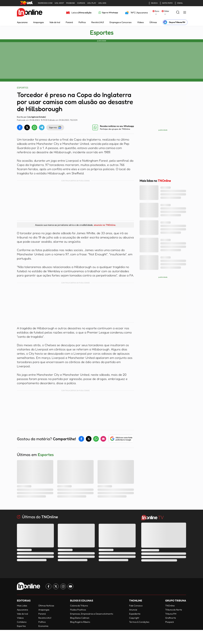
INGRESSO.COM (45, 3)
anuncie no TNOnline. (105, 225)
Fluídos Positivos (78, 610)
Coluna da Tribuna (79, 606)
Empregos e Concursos (121, 22)
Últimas (153, 22)
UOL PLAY (92, 3)
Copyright (134, 618)
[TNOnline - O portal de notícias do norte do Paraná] (30, 13)
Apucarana (22, 22)
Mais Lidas (22, 606)
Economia (43, 626)
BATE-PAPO (166, 3)
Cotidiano (22, 622)
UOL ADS (102, 3)
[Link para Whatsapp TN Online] (108, 13)
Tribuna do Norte (174, 610)
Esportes (102, 33)
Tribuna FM (171, 614)
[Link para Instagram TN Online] (63, 586)
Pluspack (170, 622)
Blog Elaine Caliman (80, 618)
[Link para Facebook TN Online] (48, 586)
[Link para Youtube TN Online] (70, 586)
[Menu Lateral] (185, 13)
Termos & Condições (139, 622)
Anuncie (133, 610)
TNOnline (170, 606)
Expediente (135, 614)
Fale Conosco (136, 606)
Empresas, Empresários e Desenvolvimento (92, 614)
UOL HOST (59, 3)
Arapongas (38, 22)
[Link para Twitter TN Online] (56, 586)
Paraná (69, 22)
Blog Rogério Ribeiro (80, 622)
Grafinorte (171, 618)
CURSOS (81, 3)
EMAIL (179, 3)
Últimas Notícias (46, 606)
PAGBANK (71, 3)
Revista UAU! (98, 22)
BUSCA (153, 3)
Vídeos (140, 22)
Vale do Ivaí (55, 22)
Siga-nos (55, 127)
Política (82, 22)
